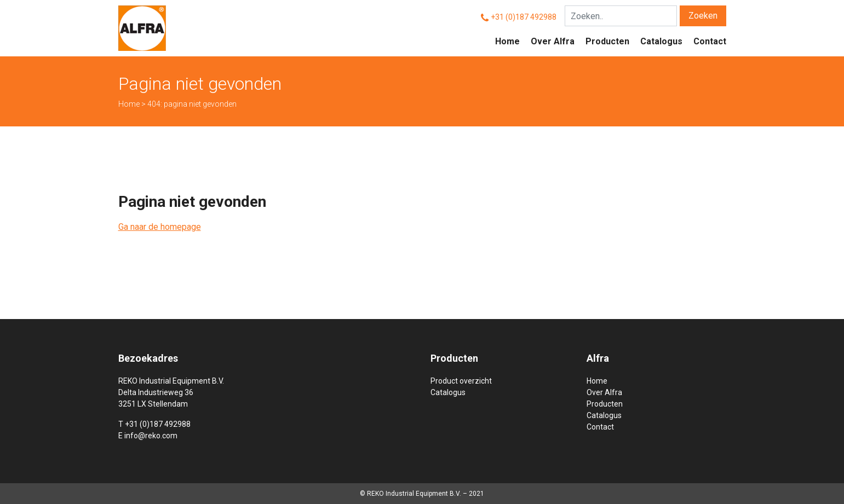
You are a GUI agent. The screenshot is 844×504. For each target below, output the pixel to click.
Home (507, 41)
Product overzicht (461, 381)
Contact (710, 41)
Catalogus (661, 41)
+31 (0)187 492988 (524, 17)
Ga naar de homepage (160, 227)
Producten (607, 41)
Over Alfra (553, 41)
